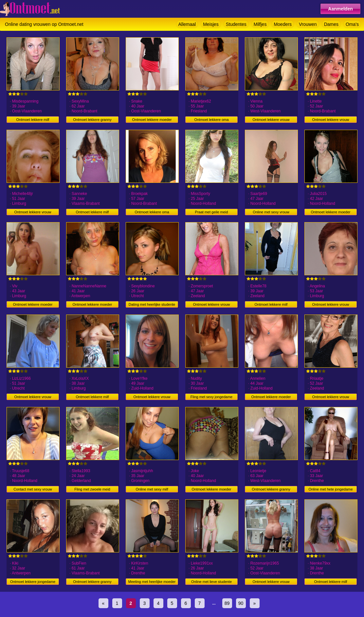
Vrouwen (308, 24)
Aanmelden (340, 9)
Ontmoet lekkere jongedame (33, 582)
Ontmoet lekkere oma (211, 120)
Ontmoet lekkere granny (92, 120)
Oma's (352, 24)
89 (227, 603)
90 (241, 603)
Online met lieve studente (211, 582)
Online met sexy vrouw (271, 212)
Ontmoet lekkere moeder (152, 120)
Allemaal (187, 24)
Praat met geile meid (212, 212)
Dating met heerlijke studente (152, 304)
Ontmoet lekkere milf (33, 120)
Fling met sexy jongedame (211, 397)
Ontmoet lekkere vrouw (271, 120)
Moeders (282, 24)
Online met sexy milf (152, 489)
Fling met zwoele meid (92, 489)
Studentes (236, 24)
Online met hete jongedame (330, 489)
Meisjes (211, 24)
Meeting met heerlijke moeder (152, 582)
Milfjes (260, 24)
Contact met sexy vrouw (33, 489)
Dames (331, 24)
